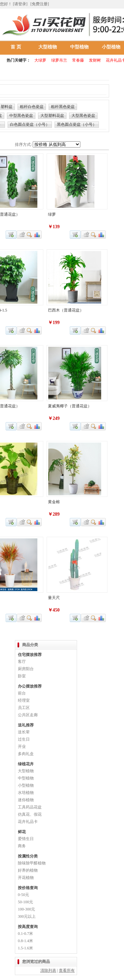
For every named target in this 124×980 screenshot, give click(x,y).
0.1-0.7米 (25, 934)
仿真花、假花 (30, 814)
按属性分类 (28, 856)
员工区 (24, 708)
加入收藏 (21, 235)
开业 (22, 747)
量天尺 (54, 598)
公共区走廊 (28, 715)
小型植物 (26, 785)
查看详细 (30, 235)
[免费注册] (40, 4)
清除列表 (48, 970)
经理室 (24, 700)
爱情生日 (26, 839)
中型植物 (79, 47)
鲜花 (22, 832)
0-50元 (23, 895)
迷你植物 (26, 800)
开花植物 (26, 878)
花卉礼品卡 (28, 822)
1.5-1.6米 (25, 948)
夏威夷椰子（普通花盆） (70, 406)
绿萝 (52, 214)
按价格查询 (28, 888)
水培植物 (26, 793)
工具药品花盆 (30, 807)
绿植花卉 (26, 764)
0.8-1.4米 (25, 941)
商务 (22, 846)
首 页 (16, 47)
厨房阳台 (26, 669)
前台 (22, 693)
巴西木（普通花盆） (66, 310)
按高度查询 (28, 927)
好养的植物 (28, 870)
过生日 (24, 739)
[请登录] (20, 4)
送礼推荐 (26, 725)
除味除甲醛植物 (32, 863)
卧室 (22, 676)
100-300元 (26, 909)
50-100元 (25, 902)
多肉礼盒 (26, 754)
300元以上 (27, 916)
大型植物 (48, 47)
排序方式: (23, 145)
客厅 (22, 662)
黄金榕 (54, 502)
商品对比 (37, 235)
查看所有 (67, 970)
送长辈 (24, 732)
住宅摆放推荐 (30, 655)
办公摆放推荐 (30, 686)
